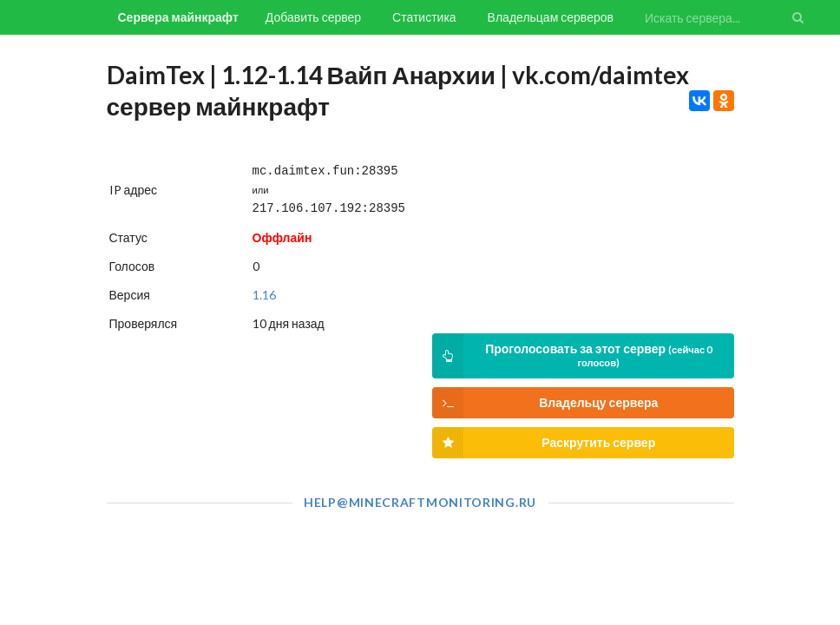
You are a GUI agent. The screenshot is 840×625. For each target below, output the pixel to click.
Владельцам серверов (551, 17)
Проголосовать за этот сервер (572, 356)
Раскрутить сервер (544, 443)
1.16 (264, 291)
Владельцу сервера (545, 403)
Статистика (424, 17)
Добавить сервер (313, 17)
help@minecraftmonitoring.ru (420, 502)
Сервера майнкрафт (178, 17)
